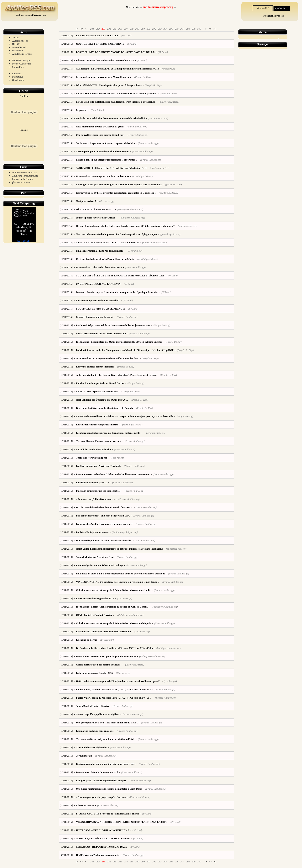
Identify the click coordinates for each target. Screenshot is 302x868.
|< (77, 29)
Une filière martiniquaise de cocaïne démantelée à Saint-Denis (109, 789)
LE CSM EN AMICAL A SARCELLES (97, 36)
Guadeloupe (18, 80)
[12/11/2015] (66, 36)
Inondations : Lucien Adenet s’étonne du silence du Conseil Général (112, 607)
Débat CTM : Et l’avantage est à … (95, 209)
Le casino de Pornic (87, 640)
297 (182, 29)
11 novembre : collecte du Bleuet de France (99, 267)
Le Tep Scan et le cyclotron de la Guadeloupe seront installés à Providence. (116, 102)
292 (154, 29)
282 (98, 29)
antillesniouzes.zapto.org (25, 172)
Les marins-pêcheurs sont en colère (95, 731)
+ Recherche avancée (271, 16)
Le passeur (82, 110)
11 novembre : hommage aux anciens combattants (102, 176)
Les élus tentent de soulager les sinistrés (98, 425)
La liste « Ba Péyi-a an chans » (92, 532)
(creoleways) (168, 69)
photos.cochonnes (21, 182)
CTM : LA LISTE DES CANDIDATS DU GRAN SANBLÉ (107, 242)
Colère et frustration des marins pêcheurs (98, 665)
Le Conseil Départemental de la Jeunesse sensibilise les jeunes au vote (113, 325)
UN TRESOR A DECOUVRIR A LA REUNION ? (103, 830)
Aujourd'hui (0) (20, 41)
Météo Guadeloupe (22, 64)
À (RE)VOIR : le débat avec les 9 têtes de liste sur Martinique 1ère (111, 168)
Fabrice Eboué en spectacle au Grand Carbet (100, 383)
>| (214, 29)
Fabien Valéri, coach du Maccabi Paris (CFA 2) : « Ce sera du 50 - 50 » (114, 689)
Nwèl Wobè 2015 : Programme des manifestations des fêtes (107, 358)
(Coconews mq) (135, 251)
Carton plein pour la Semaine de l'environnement (102, 151)
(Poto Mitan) (97, 110)
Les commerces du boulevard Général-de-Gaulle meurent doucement (113, 474)
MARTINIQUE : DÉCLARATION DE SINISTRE (103, 838)
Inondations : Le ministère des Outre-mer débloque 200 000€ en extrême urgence (119, 342)
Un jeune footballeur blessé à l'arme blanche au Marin (105, 259)
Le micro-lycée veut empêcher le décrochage (100, 565)
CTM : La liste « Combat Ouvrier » (95, 615)
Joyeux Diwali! (84, 756)
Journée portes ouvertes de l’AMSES (96, 218)
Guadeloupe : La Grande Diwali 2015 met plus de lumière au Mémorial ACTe (117, 69)
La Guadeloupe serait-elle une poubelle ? (98, 300)
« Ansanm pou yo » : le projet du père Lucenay (101, 797)
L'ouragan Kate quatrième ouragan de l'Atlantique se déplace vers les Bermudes (119, 185)
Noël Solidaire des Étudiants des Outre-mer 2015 (102, 400)
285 (115, 29)
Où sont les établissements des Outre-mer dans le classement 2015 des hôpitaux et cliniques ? (125, 226)
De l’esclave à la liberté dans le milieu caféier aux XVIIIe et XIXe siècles (115, 648)
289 (137, 29)
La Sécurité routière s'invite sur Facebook (98, 466)
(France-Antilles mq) (125, 449)
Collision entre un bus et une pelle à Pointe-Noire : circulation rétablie (113, 590)
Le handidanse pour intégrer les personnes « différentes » (106, 160)
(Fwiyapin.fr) (107, 640)
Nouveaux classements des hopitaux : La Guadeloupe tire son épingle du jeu (116, 234)
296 (177, 29)
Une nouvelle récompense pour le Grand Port (100, 135)
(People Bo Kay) (143, 77)
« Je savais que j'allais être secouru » (96, 499)
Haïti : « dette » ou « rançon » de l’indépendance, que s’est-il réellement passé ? (118, 681)
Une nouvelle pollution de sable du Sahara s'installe (104, 540)
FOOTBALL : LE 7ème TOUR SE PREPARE (100, 309)
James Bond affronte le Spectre (93, 706)
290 (143, 29)
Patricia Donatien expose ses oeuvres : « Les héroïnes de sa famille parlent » (116, 93)
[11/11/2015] (66, 69)
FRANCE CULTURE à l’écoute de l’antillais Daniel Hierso (108, 814)
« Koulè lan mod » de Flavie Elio (93, 449)
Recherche (17, 51)
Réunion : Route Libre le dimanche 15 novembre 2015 (105, 60)
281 (92, 29)
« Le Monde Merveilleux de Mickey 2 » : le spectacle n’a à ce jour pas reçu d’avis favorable (125, 416)
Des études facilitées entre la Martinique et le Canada (104, 408)
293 (160, 29)
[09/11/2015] (66, 855)
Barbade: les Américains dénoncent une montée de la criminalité (110, 118)
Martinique (18, 77)
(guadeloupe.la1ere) (169, 102)
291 (148, 29)
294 (165, 29)
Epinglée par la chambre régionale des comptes (101, 781)
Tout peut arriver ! (86, 201)
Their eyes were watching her (92, 458)
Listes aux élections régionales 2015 (95, 598)
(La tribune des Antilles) (155, 242)
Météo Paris (18, 67)
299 (194, 29)
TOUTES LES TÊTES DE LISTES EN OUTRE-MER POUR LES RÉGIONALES (120, 276)
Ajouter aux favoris (22, 54)
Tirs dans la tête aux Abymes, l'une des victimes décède (105, 739)
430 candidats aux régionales (91, 747)
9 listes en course (85, 805)
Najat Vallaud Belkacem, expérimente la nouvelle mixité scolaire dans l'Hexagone (119, 549)
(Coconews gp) (107, 201)
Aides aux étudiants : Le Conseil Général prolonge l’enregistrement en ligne (117, 375)
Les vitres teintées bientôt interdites (95, 367)
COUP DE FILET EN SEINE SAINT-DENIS (100, 44)
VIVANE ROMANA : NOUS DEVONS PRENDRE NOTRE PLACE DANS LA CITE (122, 822)
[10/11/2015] (66, 325)
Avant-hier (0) (19, 47)
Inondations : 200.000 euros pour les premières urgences (106, 656)
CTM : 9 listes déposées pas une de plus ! (98, 391)
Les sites (16, 73)
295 (171, 29)
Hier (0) (16, 44)
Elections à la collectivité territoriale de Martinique (103, 632)
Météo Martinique (21, 60)
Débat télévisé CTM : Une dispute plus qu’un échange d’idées (109, 85)
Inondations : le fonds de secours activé (97, 772)
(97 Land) (127, 36)
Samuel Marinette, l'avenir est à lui (95, 557)
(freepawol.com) (174, 185)
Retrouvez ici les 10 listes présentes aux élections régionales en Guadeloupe (116, 193)
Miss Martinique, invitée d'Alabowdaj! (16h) (100, 127)
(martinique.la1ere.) (158, 118)
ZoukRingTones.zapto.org (25, 176)
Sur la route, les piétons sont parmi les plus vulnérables (105, 143)
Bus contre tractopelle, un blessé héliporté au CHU (103, 516)
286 (120, 29)
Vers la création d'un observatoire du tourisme (101, 334)
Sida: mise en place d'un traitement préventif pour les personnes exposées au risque (121, 574)
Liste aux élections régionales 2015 (94, 673)
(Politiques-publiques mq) (130, 209)
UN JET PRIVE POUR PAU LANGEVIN (98, 284)
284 (109, 29)
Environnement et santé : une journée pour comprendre (106, 764)
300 (199, 29)
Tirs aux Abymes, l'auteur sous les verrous (99, 441)
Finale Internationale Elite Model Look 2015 (100, 251)
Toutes (15, 37)
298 (188, 29)
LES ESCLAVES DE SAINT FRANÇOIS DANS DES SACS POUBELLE (115, 52)
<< (82, 29)
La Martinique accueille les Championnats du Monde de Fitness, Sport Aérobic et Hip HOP (125, 350)
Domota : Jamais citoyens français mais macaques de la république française (117, 292)
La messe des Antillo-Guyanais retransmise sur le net (104, 524)
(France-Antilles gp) (138, 135)
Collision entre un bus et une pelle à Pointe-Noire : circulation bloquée (113, 623)
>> (210, 29)
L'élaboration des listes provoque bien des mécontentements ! (109, 433)
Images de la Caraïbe (23, 179)
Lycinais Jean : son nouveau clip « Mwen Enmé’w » (103, 77)
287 (126, 29)
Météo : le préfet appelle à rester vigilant (98, 714)
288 (132, 29)
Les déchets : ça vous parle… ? (92, 483)
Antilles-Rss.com (37, 15)
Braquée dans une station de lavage (95, 317)
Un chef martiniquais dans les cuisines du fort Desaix (104, 507)
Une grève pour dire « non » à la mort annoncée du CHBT (107, 723)
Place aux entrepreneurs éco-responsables (98, 491)
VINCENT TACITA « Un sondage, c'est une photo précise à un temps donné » (118, 582)
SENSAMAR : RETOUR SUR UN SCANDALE (102, 847)
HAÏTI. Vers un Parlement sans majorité (98, 855)
